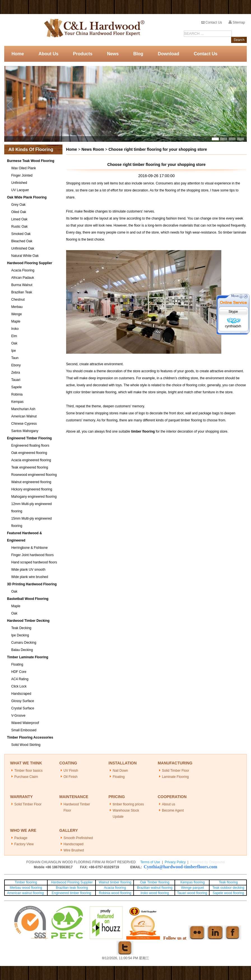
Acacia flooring (115, 888)
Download (168, 54)
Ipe (14, 351)
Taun (15, 358)
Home (18, 54)
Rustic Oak (19, 227)
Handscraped (21, 694)
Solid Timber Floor (176, 771)
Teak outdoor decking (228, 888)
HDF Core (19, 672)
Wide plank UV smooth (28, 570)
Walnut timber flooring (115, 882)
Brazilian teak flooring (71, 888)
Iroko (15, 329)
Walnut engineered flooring (31, 482)
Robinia (17, 394)
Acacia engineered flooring (31, 460)
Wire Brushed (74, 850)
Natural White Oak (25, 256)
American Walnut (24, 416)
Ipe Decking (20, 635)
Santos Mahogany (25, 431)
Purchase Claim (26, 777)
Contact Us (212, 22)
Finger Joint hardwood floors (32, 555)
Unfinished (19, 183)
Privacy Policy (175, 862)
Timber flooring (26, 882)
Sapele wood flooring (228, 893)
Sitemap (237, 22)
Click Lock (19, 686)
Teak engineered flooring (30, 467)
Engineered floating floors (30, 446)
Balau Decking (22, 650)
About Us (48, 54)
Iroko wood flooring (155, 893)
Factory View (24, 844)
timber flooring (143, 431)
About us (169, 804)
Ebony (16, 365)
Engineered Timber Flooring (29, 438)
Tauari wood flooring (192, 893)
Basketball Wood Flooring (28, 599)
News (113, 54)
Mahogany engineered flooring (34, 497)
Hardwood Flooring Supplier (30, 263)
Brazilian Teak (22, 292)
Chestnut (18, 300)
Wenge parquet (192, 888)
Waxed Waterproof (25, 723)
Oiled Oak (19, 212)
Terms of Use (150, 862)
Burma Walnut (22, 285)
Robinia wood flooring (115, 893)
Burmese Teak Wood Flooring (31, 161)
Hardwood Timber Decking (28, 621)
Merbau (17, 307)
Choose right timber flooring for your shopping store (158, 149)
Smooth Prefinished (78, 838)
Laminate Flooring (175, 777)
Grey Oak (18, 205)
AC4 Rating (20, 679)
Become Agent (173, 810)
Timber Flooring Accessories (30, 737)
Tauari (16, 380)
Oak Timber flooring (155, 882)
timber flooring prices (128, 804)
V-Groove (18, 716)
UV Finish (71, 771)
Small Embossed (24, 730)
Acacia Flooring (23, 270)
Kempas (17, 402)
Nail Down (120, 771)
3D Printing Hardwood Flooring (32, 584)
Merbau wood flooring (26, 888)
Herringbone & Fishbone (29, 548)
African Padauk (23, 278)
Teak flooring (228, 882)
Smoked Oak (21, 234)
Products (83, 54)
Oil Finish (71, 777)
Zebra (16, 373)
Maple (16, 321)
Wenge (17, 314)
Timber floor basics (28, 771)
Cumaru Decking (24, 643)
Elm (14, 336)
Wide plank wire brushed (30, 577)
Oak (14, 343)
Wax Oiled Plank (24, 168)
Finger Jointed (22, 175)
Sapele (16, 387)
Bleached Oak (22, 241)
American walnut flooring (26, 893)
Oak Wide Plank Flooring (27, 197)
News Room (93, 149)
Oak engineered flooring (29, 453)
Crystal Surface (23, 708)
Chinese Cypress (24, 424)
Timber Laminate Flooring (28, 657)
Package (21, 838)
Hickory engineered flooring (32, 489)
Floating (17, 664)
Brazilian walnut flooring (154, 888)
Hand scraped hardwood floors (34, 562)
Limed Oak (19, 219)
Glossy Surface (23, 701)
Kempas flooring (192, 882)
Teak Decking (21, 628)
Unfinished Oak (23, 248)
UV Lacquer (20, 190)
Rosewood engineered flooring (34, 475)
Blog (138, 54)
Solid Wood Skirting (26, 745)
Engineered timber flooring (72, 893)
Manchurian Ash (23, 409)
